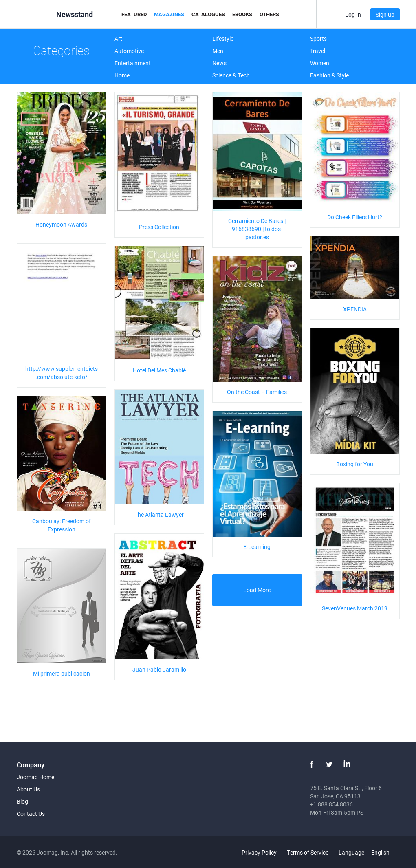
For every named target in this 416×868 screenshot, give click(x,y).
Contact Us (31, 814)
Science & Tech (231, 75)
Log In (353, 14)
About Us (28, 789)
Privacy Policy (259, 852)
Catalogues (208, 14)
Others (269, 14)
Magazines (169, 14)
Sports (318, 39)
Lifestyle (223, 39)
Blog (22, 801)
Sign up (385, 14)
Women (320, 63)
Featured (134, 14)
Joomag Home (35, 777)
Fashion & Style (329, 75)
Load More (257, 590)
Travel (318, 51)
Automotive (129, 51)
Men (218, 51)
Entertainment (133, 63)
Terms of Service (308, 852)
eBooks (242, 14)
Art (118, 39)
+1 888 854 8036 (331, 804)
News (219, 63)
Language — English (369, 852)
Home (122, 75)
